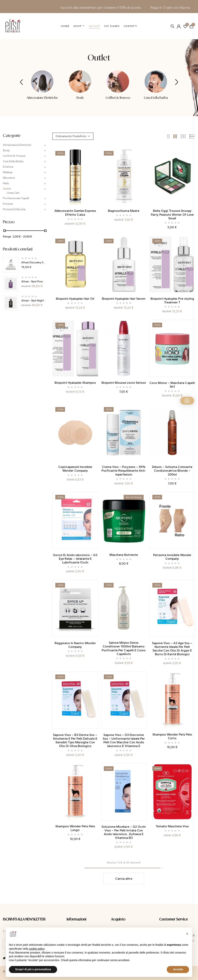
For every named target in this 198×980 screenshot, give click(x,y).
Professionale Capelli (16, 198)
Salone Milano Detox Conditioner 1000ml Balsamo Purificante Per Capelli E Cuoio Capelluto (124, 648)
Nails (6, 183)
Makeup (8, 172)
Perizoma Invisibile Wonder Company (172, 557)
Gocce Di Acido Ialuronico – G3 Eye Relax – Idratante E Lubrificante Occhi (75, 559)
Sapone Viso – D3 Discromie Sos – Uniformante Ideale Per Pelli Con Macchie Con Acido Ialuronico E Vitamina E (124, 740)
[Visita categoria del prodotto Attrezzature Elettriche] (42, 82)
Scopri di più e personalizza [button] (33, 969)
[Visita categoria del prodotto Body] (80, 82)
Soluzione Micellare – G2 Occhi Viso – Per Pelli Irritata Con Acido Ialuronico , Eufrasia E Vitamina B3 (124, 832)
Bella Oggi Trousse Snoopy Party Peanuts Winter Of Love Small (172, 214)
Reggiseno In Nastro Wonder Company (75, 645)
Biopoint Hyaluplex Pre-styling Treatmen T (172, 300)
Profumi (8, 204)
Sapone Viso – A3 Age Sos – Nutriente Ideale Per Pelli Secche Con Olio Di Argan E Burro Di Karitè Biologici (172, 649)
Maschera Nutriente (124, 555)
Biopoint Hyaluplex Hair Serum (124, 299)
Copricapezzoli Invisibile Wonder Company (75, 469)
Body (80, 98)
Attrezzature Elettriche (42, 98)
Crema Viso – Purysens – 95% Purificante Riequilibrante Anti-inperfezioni (124, 471)
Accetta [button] (178, 969)
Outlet (7, 189)
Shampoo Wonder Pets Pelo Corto (172, 736)
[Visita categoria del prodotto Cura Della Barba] (156, 82)
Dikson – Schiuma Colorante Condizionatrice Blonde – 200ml (172, 471)
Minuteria (9, 178)
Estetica (8, 167)
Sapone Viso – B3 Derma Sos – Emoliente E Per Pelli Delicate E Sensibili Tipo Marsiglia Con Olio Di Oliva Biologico (75, 740)
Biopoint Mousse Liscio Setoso (124, 383)
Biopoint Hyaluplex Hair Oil (75, 299)
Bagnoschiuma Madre (124, 211)
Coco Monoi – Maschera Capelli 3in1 (172, 385)
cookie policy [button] (37, 949)
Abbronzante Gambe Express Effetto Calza (75, 213)
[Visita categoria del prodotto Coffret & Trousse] (118, 82)
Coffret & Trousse (118, 98)
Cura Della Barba (156, 98)
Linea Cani (13, 193)
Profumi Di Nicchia (14, 209)
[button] (191, 26)
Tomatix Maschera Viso (172, 826)
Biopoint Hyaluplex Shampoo (75, 383)
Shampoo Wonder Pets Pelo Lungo (75, 828)
